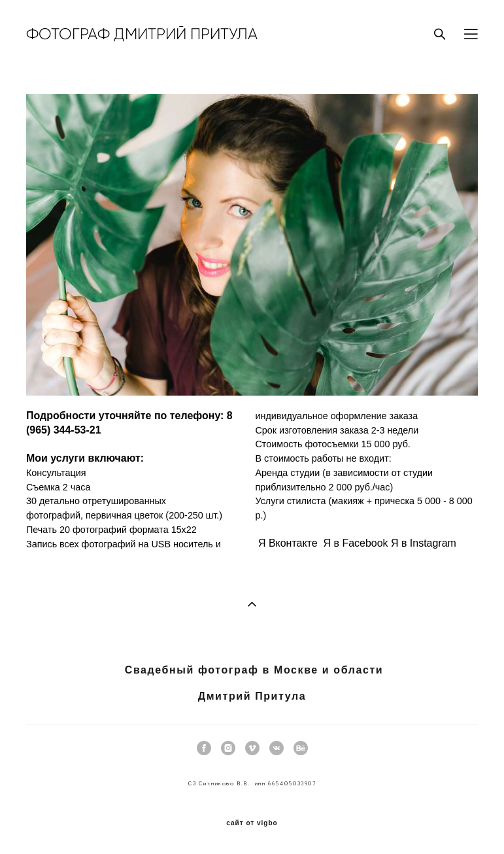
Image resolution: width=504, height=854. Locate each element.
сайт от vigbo (252, 823)
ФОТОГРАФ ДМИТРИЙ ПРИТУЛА (142, 34)
